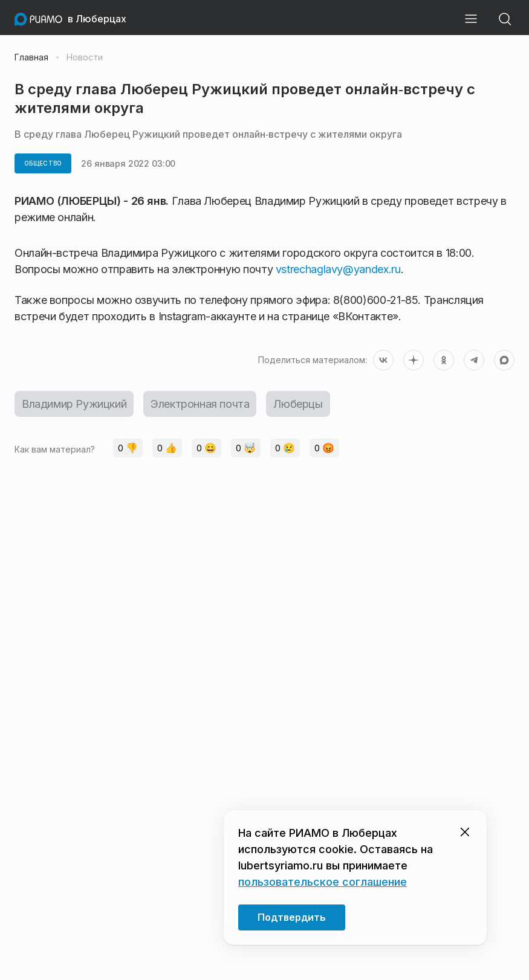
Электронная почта (200, 404)
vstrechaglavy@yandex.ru (338, 269)
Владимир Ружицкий (74, 404)
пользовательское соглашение (323, 882)
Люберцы (298, 404)
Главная (31, 57)
